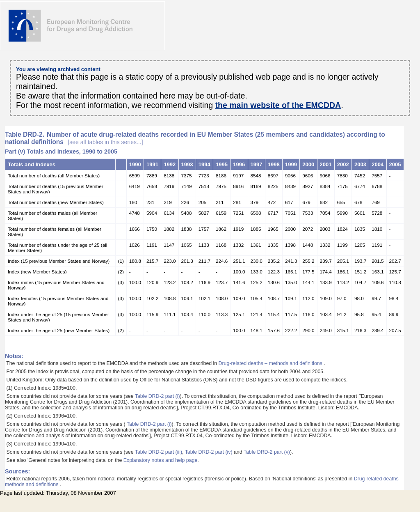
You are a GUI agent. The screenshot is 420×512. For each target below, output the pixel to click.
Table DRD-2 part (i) (157, 396)
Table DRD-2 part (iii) (159, 452)
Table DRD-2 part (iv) (209, 452)
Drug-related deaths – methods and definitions (271, 363)
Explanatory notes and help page (161, 460)
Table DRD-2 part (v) (267, 452)
